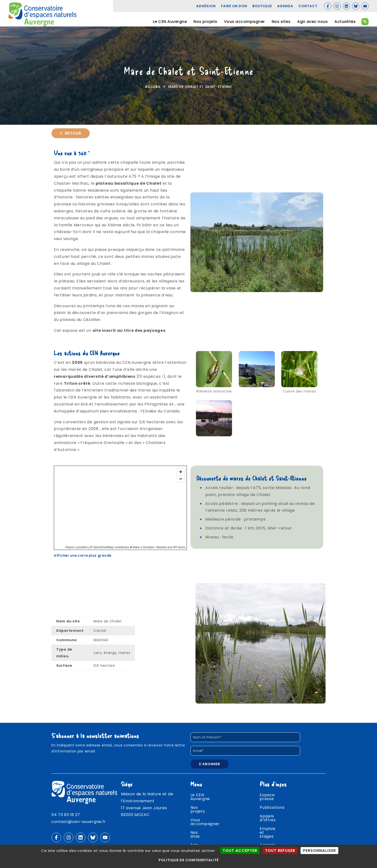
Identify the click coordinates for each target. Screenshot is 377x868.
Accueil (153, 91)
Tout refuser (280, 851)
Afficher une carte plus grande (83, 561)
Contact (268, 844)
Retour (71, 137)
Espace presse (275, 801)
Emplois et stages (278, 827)
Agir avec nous (312, 22)
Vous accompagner (245, 22)
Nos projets (205, 22)
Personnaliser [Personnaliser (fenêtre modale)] (319, 851)
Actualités (345, 22)
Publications (272, 809)
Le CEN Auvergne (170, 22)
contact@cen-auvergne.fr (79, 827)
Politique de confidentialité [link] (189, 860)
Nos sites (281, 22)
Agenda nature (275, 835)
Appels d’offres (275, 818)
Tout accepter (240, 851)
